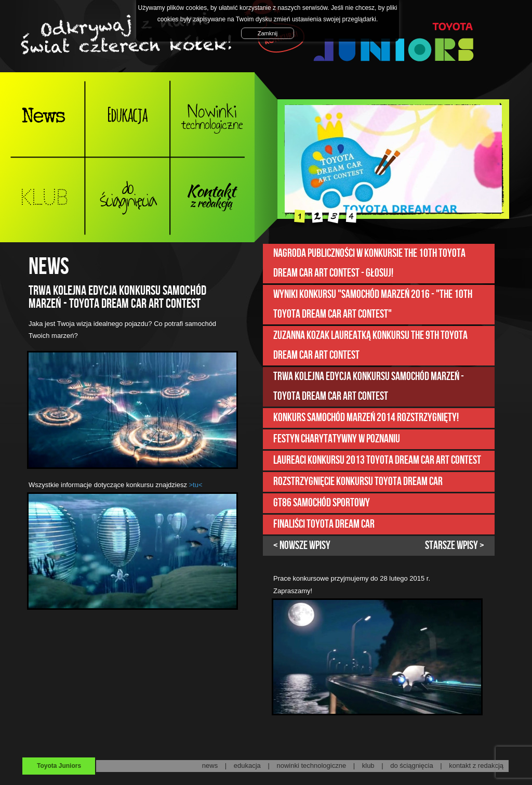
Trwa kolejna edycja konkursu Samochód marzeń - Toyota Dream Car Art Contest (369, 387)
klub (368, 766)
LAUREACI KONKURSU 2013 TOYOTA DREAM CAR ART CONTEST (377, 460)
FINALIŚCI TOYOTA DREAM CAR (324, 524)
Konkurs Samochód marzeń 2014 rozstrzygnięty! (366, 418)
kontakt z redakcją (476, 766)
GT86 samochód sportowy (322, 503)
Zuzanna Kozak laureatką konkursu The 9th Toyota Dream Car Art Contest (370, 345)
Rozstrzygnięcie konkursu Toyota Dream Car (358, 482)
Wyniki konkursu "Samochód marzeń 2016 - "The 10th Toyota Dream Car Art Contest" (373, 304)
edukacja (247, 766)
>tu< (196, 485)
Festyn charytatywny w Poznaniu (337, 439)
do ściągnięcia (411, 766)
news (210, 766)
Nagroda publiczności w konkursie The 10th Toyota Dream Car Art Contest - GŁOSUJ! (369, 263)
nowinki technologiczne (311, 766)
